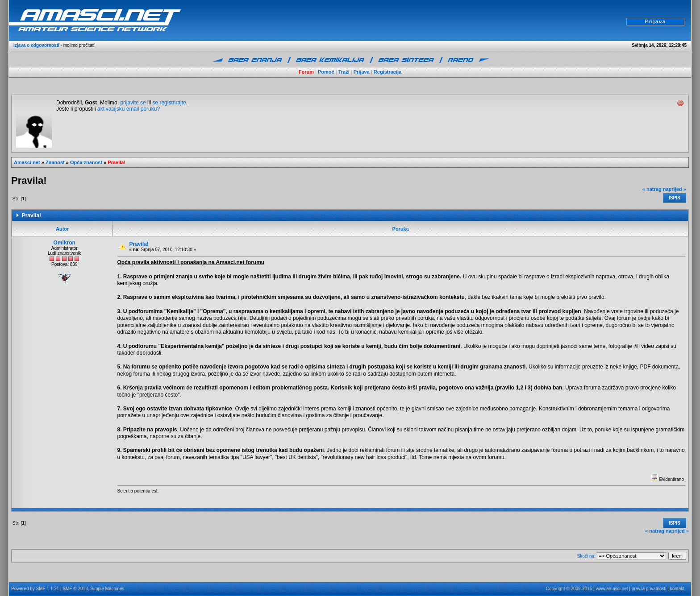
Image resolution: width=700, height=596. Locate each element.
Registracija (387, 72)
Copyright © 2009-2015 (569, 589)
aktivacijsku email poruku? (129, 109)
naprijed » (675, 189)
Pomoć (326, 72)
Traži (344, 72)
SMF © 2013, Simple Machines (93, 589)
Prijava (362, 72)
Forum (306, 72)
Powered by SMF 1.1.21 (35, 589)
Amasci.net (27, 162)
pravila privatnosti (649, 589)
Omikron (65, 243)
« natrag (652, 189)
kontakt (677, 589)
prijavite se (133, 103)
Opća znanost (86, 162)
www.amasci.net (612, 589)
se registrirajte (169, 103)
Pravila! (117, 162)
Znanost (55, 162)
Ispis (675, 198)
